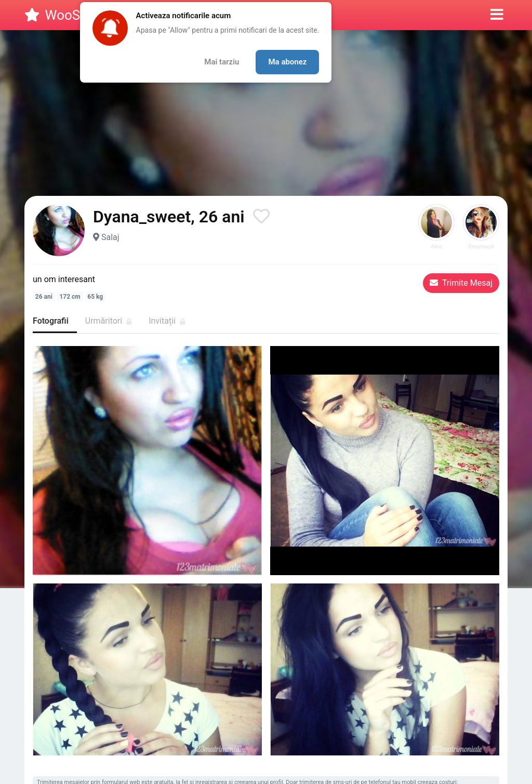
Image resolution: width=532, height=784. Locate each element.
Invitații (167, 321)
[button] (497, 15)
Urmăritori (109, 321)
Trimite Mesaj (461, 283)
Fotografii (51, 321)
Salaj (110, 237)
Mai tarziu (222, 62)
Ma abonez (287, 62)
